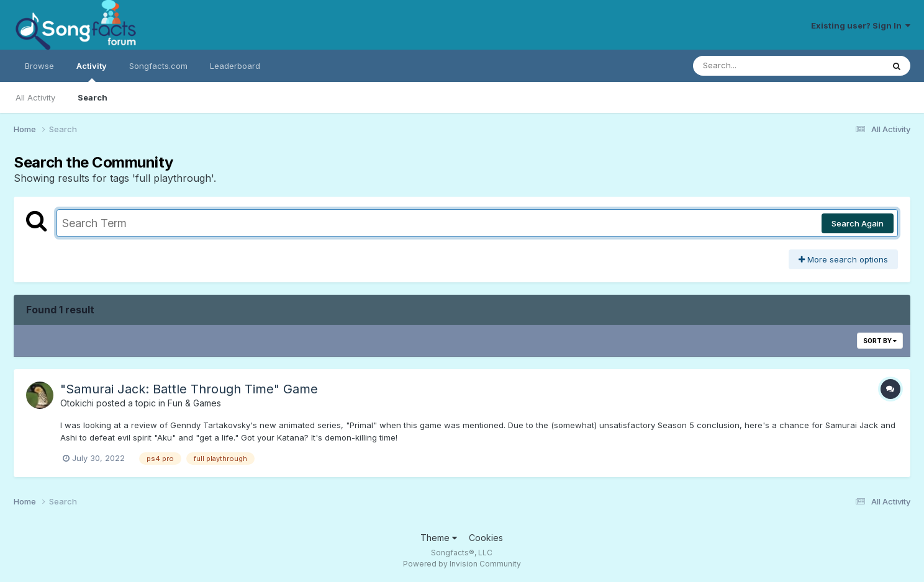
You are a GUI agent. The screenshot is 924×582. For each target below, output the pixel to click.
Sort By (880, 341)
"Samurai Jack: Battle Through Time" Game (189, 389)
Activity (92, 71)
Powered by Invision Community (462, 564)
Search (93, 97)
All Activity (35, 97)
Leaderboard (235, 66)
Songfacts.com (158, 66)
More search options (843, 259)
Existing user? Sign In (861, 25)
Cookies (486, 538)
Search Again (858, 223)
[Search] (754, 66)
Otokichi (77, 403)
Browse (39, 66)
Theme (439, 538)
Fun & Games (194, 403)
